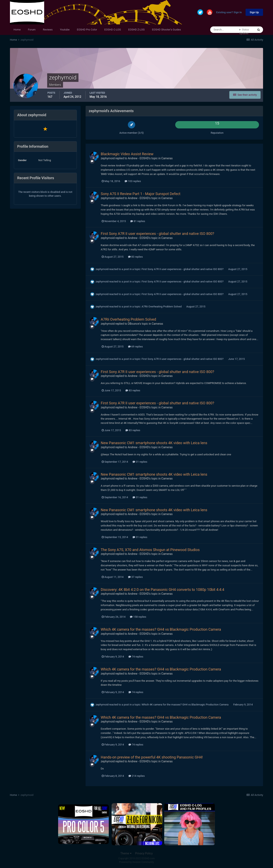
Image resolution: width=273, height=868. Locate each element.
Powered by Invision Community (136, 862)
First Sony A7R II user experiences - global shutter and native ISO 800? (158, 234)
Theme (126, 853)
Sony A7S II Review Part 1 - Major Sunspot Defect (141, 194)
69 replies (135, 347)
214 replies (137, 776)
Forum (32, 30)
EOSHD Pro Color (87, 30)
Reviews (48, 30)
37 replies (135, 577)
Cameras (167, 158)
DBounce (134, 324)
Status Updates (244, 31)
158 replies (138, 617)
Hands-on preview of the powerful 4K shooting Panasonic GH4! (152, 757)
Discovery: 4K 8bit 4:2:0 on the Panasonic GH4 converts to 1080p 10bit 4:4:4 (163, 590)
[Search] (225, 30)
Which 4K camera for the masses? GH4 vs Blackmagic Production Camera (161, 629)
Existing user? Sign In (229, 12)
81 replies (138, 221)
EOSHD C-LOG (113, 30)
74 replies (136, 657)
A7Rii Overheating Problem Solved (162, 307)
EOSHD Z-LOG (136, 30)
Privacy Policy (144, 853)
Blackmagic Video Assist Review (127, 154)
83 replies (135, 257)
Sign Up (254, 12)
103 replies (133, 181)
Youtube (65, 30)
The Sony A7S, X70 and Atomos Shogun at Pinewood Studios (150, 550)
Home (17, 30)
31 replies (140, 462)
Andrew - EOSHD (138, 158)
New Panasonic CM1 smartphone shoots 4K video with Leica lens (154, 443)
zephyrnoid (108, 158)
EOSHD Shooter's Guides (166, 30)
